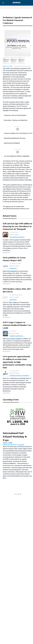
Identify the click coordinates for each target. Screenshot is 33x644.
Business (13, 336)
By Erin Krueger (16, 295)
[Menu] (3, 3)
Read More (7, 252)
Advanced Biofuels (16, 376)
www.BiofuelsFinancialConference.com (16, 209)
